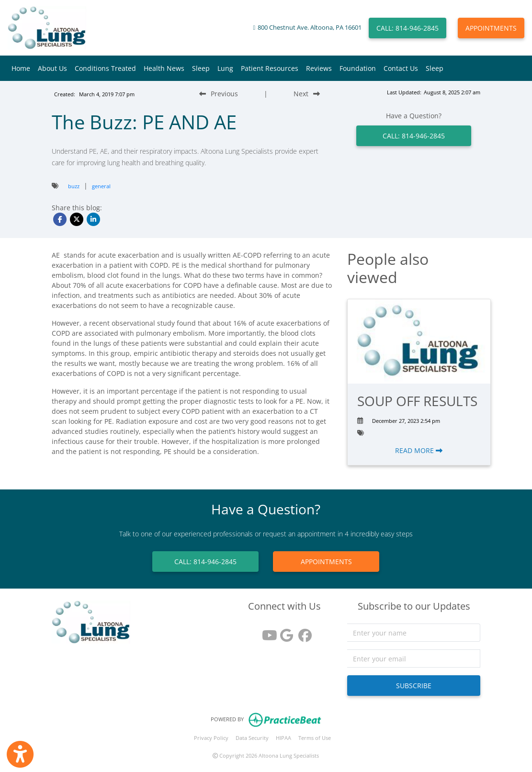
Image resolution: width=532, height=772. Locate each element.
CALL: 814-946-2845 (407, 28)
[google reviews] (284, 632)
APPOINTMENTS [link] (326, 562)
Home (21, 68)
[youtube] (266, 632)
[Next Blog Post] (307, 94)
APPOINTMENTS (491, 28)
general (101, 186)
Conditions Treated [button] (105, 68)
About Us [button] (52, 68)
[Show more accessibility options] (20, 754)
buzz (74, 186)
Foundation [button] (358, 68)
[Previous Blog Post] (219, 94)
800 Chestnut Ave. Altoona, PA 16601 (310, 28)
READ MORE (419, 450)
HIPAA (283, 738)
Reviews (319, 68)
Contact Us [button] (401, 68)
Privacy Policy (211, 738)
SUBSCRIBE (414, 686)
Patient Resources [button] (270, 68)
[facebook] (303, 632)
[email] (414, 658)
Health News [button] (164, 68)
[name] (414, 633)
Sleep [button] (201, 68)
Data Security (252, 738)
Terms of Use (315, 738)
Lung (225, 68)
